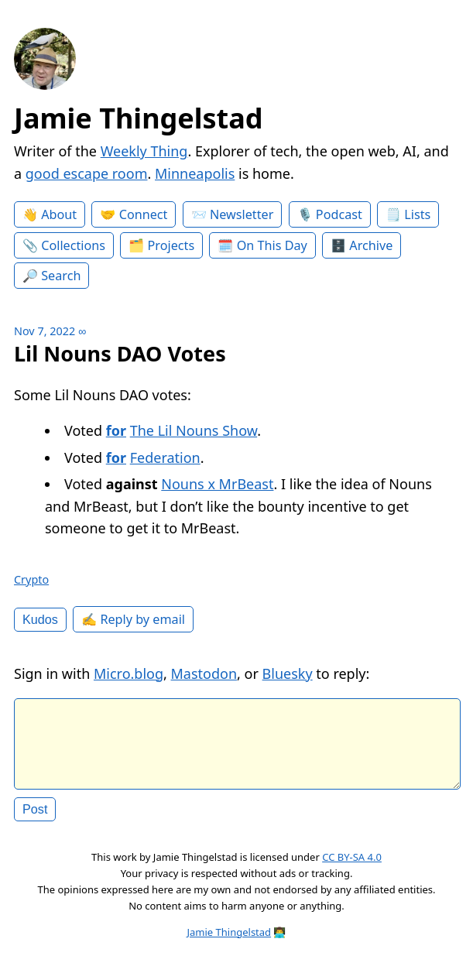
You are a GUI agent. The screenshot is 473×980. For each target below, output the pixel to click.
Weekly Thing (144, 151)
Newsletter (242, 214)
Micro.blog (129, 673)
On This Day (272, 245)
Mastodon (204, 673)
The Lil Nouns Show (194, 430)
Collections (73, 245)
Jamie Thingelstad (139, 118)
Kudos (40, 619)
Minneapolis (195, 173)
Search (61, 276)
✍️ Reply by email (133, 619)
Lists (417, 214)
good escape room (87, 173)
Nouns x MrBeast (217, 484)
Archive (371, 245)
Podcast (339, 214)
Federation (165, 457)
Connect (144, 214)
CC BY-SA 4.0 (352, 869)
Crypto (31, 579)
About (59, 214)
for (116, 430)
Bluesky (288, 673)
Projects (171, 245)
